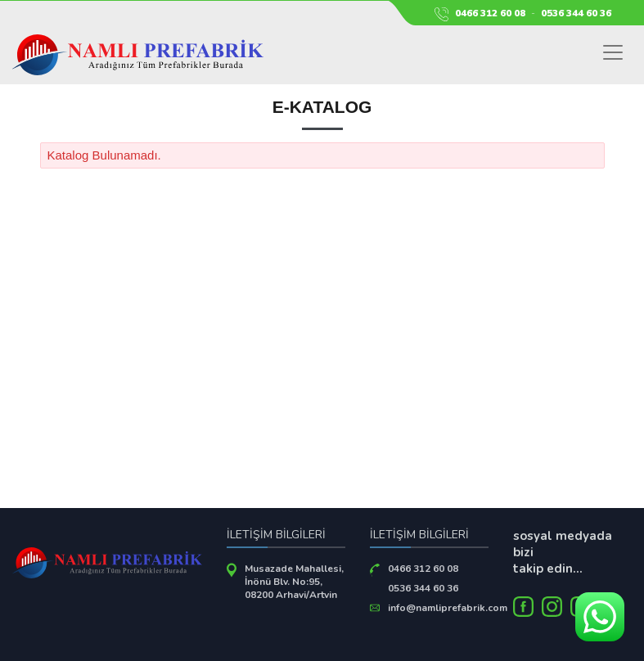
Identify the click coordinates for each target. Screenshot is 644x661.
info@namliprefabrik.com (448, 608)
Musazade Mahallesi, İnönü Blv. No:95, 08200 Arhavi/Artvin (294, 582)
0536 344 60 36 (576, 13)
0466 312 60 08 (490, 13)
